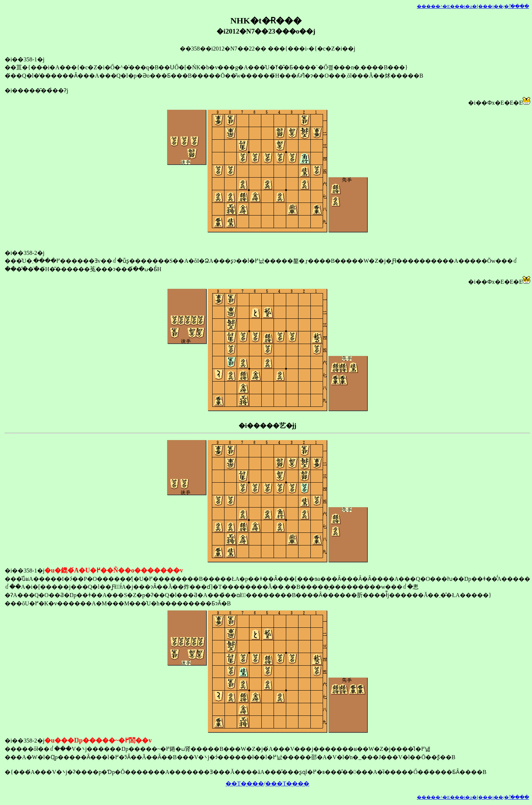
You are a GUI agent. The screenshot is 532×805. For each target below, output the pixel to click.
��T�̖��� (245, 784)
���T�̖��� (287, 784)
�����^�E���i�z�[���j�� (460, 6)
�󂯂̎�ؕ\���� (517, 6)
